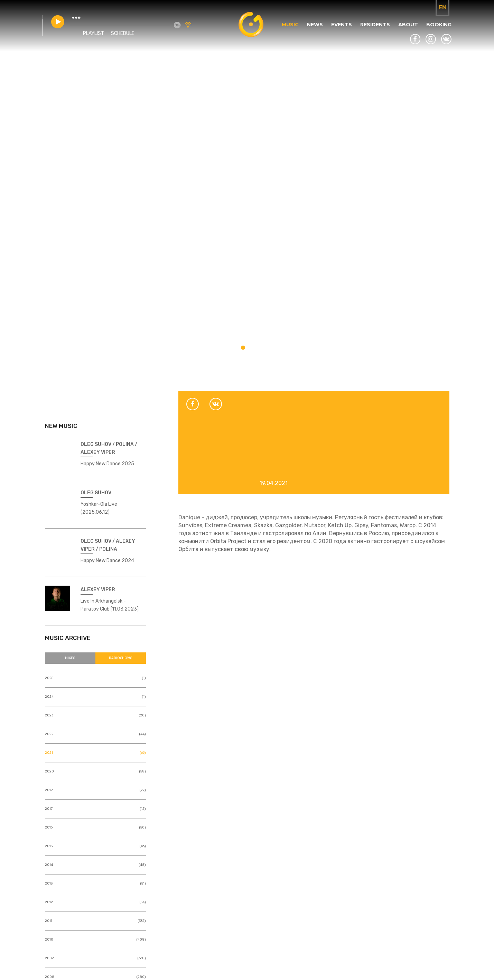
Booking (437, 30)
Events (339, 30)
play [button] (60, 27)
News (313, 30)
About (406, 30)
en (442, 7)
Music (288, 30)
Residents (373, 30)
